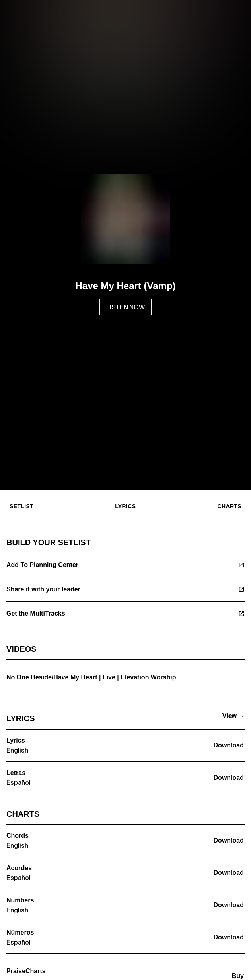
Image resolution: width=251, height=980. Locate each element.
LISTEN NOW (125, 307)
